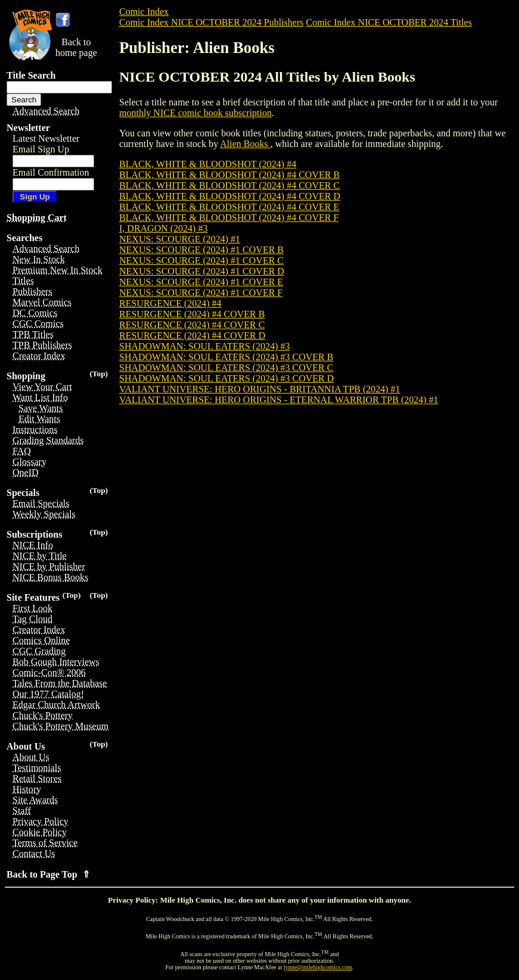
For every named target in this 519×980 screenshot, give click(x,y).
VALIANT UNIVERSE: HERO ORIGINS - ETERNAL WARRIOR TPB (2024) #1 (279, 400)
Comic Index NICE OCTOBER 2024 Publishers (211, 22)
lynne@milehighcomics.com (318, 967)
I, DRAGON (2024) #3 (163, 228)
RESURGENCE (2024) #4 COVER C (192, 325)
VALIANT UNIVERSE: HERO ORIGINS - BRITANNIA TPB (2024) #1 (260, 389)
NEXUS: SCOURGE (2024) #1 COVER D (202, 271)
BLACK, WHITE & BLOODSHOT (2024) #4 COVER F (229, 218)
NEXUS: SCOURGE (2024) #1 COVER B (201, 250)
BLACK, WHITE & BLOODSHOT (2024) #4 (208, 164)
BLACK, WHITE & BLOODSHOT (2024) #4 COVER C (229, 185)
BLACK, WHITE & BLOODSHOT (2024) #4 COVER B (229, 175)
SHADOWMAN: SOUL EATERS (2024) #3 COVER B (226, 357)
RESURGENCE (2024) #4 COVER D (192, 335)
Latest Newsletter (46, 138)
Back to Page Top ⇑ (48, 874)
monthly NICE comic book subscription (195, 113)
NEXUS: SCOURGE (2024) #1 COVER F (201, 293)
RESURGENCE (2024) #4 (170, 303)
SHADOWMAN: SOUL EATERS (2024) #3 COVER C (226, 368)
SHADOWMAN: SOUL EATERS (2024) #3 (205, 346)
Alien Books (245, 144)
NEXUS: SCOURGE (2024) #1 (180, 239)
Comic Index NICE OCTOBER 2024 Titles (389, 22)
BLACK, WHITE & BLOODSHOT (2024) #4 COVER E (229, 207)
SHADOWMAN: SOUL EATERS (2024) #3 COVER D (226, 378)
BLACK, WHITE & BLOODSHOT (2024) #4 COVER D (230, 196)
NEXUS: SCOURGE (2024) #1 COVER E (201, 282)
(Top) (99, 374)
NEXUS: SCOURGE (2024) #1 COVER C (201, 260)
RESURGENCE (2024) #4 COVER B (192, 314)
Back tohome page (76, 47)
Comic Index (144, 12)
